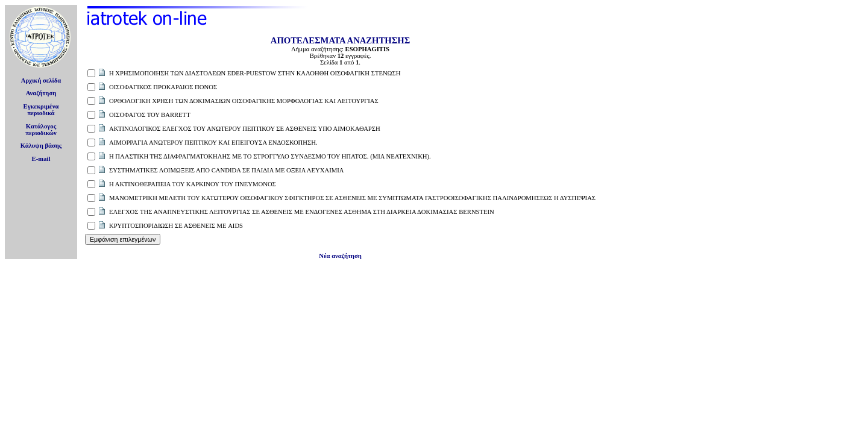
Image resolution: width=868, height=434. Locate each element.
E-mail (41, 159)
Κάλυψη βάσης (41, 146)
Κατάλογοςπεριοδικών (41, 130)
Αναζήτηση (41, 93)
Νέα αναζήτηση (340, 256)
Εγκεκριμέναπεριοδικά (41, 110)
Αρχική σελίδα (41, 80)
